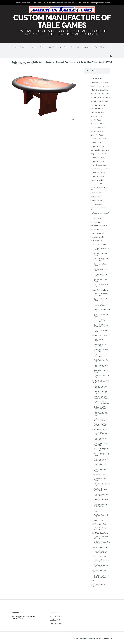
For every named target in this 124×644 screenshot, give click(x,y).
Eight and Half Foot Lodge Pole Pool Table (102, 403)
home (14, 47)
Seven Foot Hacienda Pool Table (101, 295)
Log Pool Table (96, 120)
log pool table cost (97, 161)
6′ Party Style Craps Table (99, 90)
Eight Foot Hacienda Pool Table (101, 350)
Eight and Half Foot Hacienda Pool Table (101, 397)
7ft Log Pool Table (97, 135)
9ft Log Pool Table (97, 124)
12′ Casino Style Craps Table (100, 101)
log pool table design (98, 176)
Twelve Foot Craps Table (101, 547)
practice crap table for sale (100, 230)
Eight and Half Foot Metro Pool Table (101, 408)
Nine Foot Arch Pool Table (101, 465)
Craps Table (54, 613)
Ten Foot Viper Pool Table (101, 516)
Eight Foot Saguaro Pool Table (101, 345)
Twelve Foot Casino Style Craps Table (101, 552)
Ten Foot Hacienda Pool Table (101, 490)
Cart (66, 47)
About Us (24, 47)
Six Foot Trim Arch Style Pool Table (100, 275)
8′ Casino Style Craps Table (100, 86)
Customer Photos (39, 47)
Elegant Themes (88, 639)
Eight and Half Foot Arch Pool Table (101, 420)
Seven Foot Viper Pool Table (102, 331)
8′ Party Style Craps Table (99, 82)
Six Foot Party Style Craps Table (101, 529)
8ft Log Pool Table (97, 131)
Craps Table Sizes (97, 520)
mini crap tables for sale (99, 226)
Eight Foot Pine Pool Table (101, 340)
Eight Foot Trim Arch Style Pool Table (101, 366)
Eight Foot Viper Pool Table (101, 376)
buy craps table (96, 222)
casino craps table (97, 116)
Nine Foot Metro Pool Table (101, 455)
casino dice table (96, 193)
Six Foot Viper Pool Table (101, 270)
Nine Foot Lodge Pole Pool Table (102, 449)
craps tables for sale (97, 109)
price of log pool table (98, 165)
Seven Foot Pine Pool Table (101, 315)
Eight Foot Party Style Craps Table (101, 538)
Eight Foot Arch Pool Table (101, 371)
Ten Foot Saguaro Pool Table (102, 485)
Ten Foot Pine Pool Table (101, 479)
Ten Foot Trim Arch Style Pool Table (101, 505)
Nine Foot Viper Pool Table (101, 470)
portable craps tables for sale (99, 188)
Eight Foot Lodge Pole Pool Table (102, 356)
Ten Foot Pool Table (99, 475)
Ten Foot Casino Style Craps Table (102, 561)
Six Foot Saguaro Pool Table (102, 249)
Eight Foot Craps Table (100, 533)
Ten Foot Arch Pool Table (101, 511)
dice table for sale (97, 197)
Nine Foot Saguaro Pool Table (100, 439)
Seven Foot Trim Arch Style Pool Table (102, 326)
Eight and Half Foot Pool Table (101, 382)
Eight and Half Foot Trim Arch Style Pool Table (101, 414)
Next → (73, 119)
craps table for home (98, 105)
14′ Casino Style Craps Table (100, 98)
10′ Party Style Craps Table (100, 94)
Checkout (75, 47)
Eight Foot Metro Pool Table (102, 361)
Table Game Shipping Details (98, 585)
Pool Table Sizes (96, 241)
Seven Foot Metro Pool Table (102, 310)
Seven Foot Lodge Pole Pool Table (100, 305)
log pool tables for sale (99, 154)
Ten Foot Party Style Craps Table (101, 566)
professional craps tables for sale (100, 214)
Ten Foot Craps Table (100, 556)
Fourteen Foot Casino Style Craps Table (102, 576)
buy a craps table (97, 204)
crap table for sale (97, 200)
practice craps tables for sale (99, 209)
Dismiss (107, 3)
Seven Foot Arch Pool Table (102, 300)
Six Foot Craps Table (99, 524)
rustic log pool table (98, 128)
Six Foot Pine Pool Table (100, 265)
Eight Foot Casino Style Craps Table (102, 543)
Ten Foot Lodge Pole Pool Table (101, 495)
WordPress (108, 639)
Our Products (55, 47)
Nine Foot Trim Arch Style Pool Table (101, 460)
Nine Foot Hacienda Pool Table (101, 444)
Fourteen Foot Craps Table (99, 571)
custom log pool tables (99, 139)
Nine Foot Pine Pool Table (101, 434)
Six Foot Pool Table (99, 245)
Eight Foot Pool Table (100, 336)
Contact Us (87, 47)
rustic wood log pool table (100, 150)
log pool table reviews (98, 173)
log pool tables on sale (99, 143)
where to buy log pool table (100, 169)
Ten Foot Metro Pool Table (101, 500)
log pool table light (97, 146)
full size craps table (97, 113)
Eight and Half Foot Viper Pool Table (101, 425)
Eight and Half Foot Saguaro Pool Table (101, 392)
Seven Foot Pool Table (100, 290)
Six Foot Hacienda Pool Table (102, 286)
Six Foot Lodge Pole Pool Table (101, 259)
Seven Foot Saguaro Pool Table (101, 321)
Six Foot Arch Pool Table (100, 254)
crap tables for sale (97, 237)
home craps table (97, 184)
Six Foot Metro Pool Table (101, 280)
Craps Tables (101, 47)
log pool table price (97, 158)
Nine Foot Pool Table (100, 429)
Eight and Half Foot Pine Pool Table (101, 387)
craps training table (97, 180)
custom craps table (97, 218)
